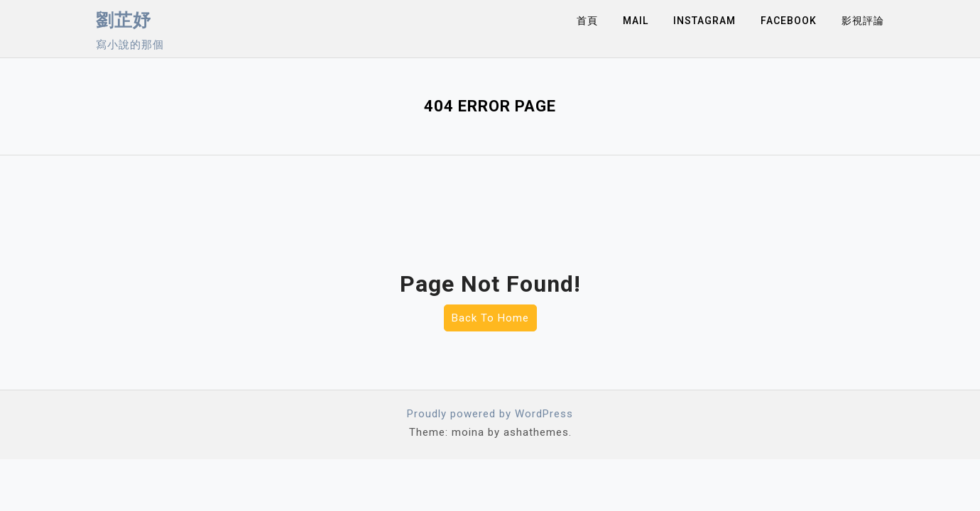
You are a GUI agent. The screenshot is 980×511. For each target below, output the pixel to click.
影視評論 (863, 21)
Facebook (789, 21)
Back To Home (490, 318)
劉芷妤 (124, 20)
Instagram (704, 21)
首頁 (587, 21)
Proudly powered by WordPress (490, 414)
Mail (636, 21)
